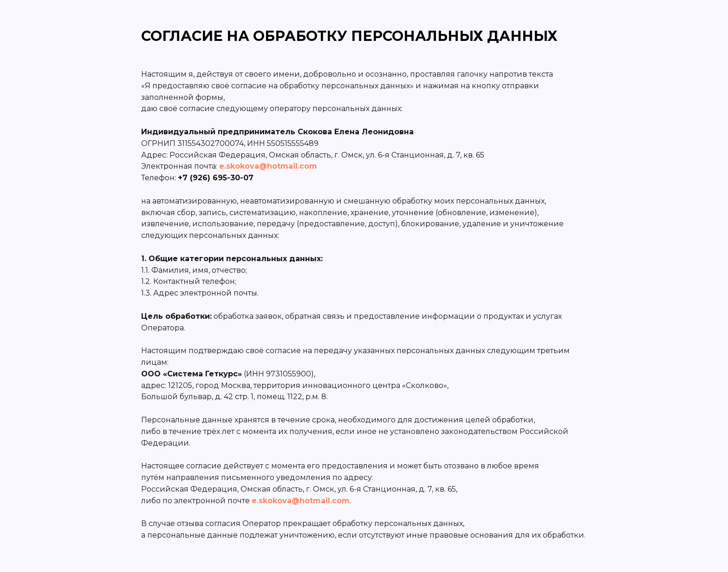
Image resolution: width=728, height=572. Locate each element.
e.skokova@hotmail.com (268, 166)
